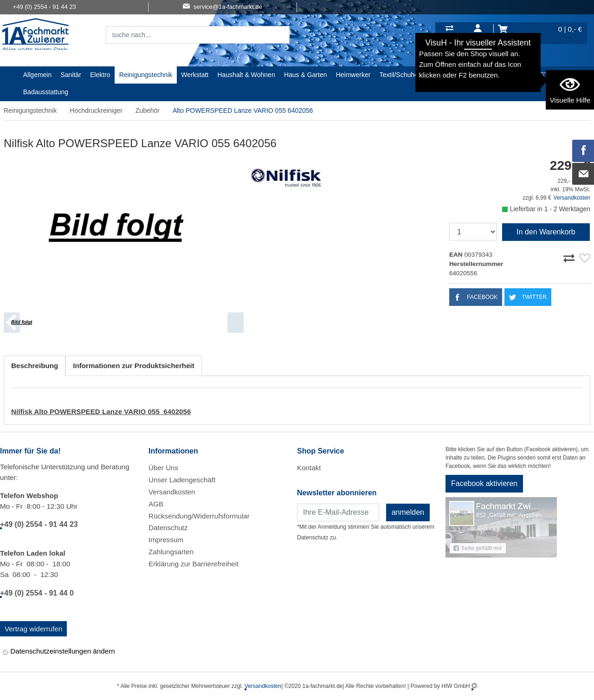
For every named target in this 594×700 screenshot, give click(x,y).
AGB (156, 504)
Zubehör (148, 110)
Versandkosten (572, 198)
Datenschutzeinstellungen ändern (59, 652)
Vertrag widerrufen (33, 629)
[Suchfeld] (187, 35)
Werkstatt (195, 75)
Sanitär (71, 75)
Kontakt (309, 468)
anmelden (408, 512)
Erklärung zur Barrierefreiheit (194, 564)
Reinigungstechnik (146, 75)
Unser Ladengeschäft (182, 480)
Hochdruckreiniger (96, 110)
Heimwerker (353, 75)
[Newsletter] (338, 512)
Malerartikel (444, 75)
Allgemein (37, 75)
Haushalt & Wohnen (246, 75)
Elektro (100, 75)
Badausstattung (46, 92)
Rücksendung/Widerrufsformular (199, 516)
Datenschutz (168, 528)
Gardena (482, 75)
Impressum (166, 540)
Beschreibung (35, 366)
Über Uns (163, 468)
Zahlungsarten (171, 552)
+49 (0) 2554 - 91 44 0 (37, 593)
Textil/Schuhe (399, 75)
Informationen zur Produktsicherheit (134, 366)
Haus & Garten (306, 75)
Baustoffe (517, 75)
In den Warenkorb (546, 232)
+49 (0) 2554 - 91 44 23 (39, 524)
